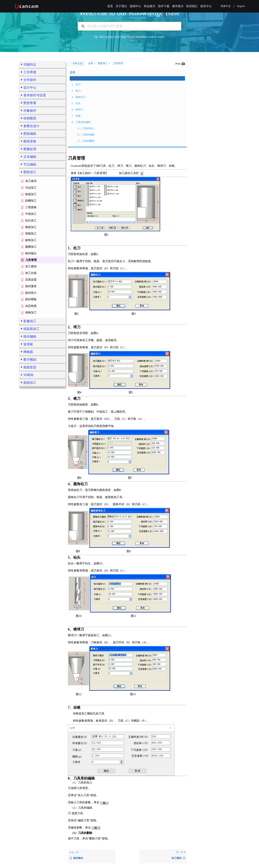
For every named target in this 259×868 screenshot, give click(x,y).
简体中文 (226, 6)
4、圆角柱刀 (30, 419)
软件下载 (164, 6)
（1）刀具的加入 (35, 450)
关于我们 (121, 6)
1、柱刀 (27, 400)
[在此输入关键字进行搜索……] (130, 26)
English (241, 6)
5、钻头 (27, 425)
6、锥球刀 (29, 431)
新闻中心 (135, 6)
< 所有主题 (77, 64)
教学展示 (178, 6)
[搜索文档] (83, 26)
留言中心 (206, 6)
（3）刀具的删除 (35, 463)
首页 (110, 6)
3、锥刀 (27, 413)
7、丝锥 (27, 438)
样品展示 (150, 6)
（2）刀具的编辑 (35, 456)
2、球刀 (27, 406)
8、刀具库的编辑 (32, 444)
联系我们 (192, 6)
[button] (180, 64)
